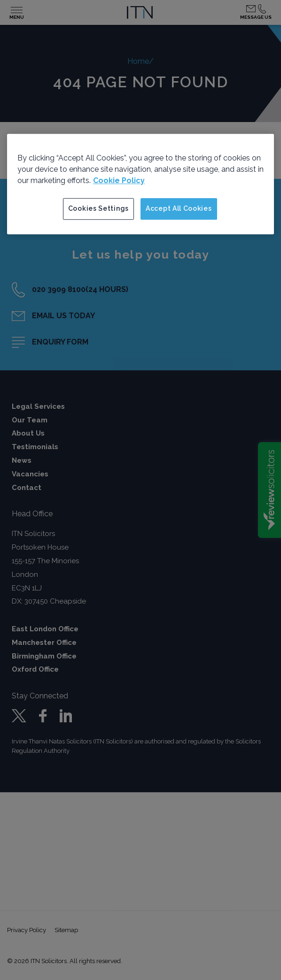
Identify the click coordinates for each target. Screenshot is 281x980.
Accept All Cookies (179, 208)
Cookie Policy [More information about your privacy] (119, 180)
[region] (140, 184)
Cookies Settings (98, 208)
